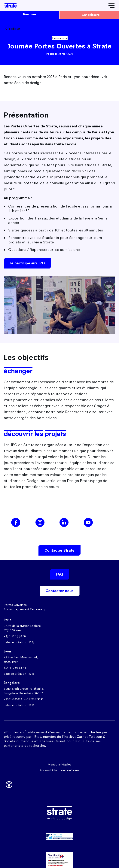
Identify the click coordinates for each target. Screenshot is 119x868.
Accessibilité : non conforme (60, 770)
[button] (9, 784)
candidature (91, 15)
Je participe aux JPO (27, 263)
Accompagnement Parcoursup (25, 609)
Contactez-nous (60, 591)
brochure (30, 14)
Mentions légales (59, 764)
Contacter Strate (59, 550)
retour (15, 29)
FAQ (59, 574)
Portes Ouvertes (15, 605)
